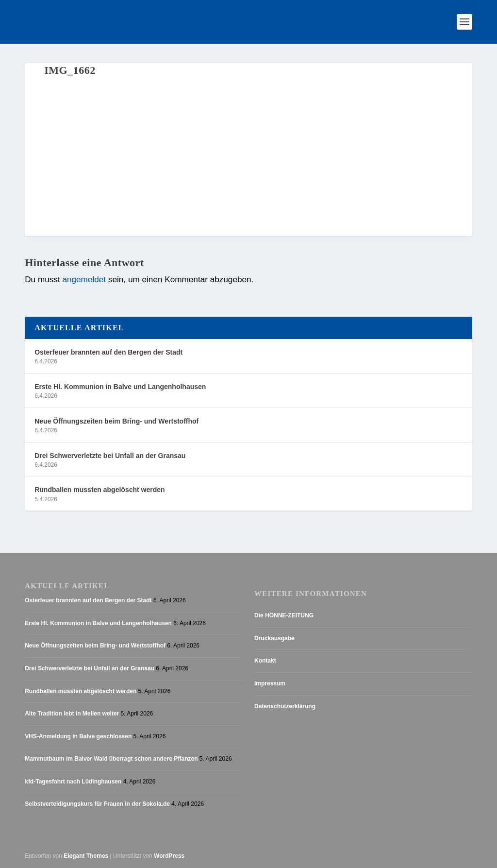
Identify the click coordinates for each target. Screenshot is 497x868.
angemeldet (84, 279)
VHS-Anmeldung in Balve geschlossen (78, 736)
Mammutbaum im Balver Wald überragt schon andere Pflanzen (111, 759)
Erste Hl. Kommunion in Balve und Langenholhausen (120, 387)
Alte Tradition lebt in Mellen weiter (72, 714)
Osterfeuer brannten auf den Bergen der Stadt (108, 352)
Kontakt (265, 661)
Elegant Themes (86, 856)
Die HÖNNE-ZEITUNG (284, 615)
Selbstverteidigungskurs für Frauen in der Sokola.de (97, 804)
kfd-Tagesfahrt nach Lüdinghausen (73, 782)
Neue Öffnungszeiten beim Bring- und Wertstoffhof (116, 421)
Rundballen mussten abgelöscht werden (99, 490)
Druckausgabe (274, 638)
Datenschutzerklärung (285, 706)
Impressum (270, 683)
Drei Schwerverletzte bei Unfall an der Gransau (110, 456)
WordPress (169, 856)
